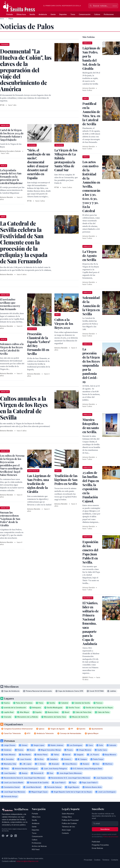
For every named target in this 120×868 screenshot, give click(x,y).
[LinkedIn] (16, 836)
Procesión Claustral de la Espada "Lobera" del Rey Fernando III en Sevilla (39, 344)
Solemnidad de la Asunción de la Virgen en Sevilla (91, 306)
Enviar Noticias (97, 848)
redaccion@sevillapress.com (27, 861)
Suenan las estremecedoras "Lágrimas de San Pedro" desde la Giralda (10, 519)
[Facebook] (3, 836)
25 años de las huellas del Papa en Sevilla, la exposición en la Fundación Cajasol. (91, 487)
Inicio (2, 19)
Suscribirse (105, 829)
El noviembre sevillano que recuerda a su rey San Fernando (10, 304)
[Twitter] (7, 836)
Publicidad (96, 842)
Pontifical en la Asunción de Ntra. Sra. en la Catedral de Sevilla (91, 114)
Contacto (65, 833)
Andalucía (43, 14)
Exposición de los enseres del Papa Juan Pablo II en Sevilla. (90, 552)
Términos (106, 860)
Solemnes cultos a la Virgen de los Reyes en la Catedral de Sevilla (12, 349)
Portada (10, 14)
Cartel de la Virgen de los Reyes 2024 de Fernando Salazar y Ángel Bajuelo (12, 135)
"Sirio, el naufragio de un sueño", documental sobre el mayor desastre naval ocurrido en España (39, 164)
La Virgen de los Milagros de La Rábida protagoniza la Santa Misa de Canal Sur (66, 160)
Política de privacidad (111, 837)
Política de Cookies (69, 823)
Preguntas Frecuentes (100, 845)
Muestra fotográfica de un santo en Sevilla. (91, 426)
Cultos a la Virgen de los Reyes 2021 (64, 324)
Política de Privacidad (70, 820)
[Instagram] (11, 836)
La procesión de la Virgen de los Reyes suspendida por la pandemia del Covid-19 (91, 365)
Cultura (97, 14)
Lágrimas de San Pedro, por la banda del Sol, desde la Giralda (91, 58)
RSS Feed (36, 849)
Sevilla (32, 14)
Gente (53, 14)
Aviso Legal (66, 830)
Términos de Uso (68, 827)
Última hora (21, 14)
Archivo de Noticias (39, 846)
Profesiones (109, 14)
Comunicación (85, 14)
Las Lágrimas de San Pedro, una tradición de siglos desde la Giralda (39, 484)
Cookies (97, 860)
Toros (73, 14)
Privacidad (88, 860)
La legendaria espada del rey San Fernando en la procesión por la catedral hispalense (11, 177)
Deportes (63, 14)
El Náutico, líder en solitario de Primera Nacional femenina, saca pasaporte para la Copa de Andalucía (91, 623)
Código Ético (67, 817)
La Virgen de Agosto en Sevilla (89, 256)
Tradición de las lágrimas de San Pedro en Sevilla (66, 480)
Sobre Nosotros (68, 814)
